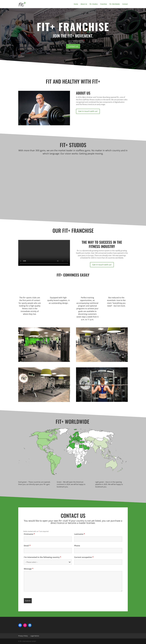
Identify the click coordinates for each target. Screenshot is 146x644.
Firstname (29, 534)
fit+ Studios (94, 4)
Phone (77, 546)
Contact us (73, 46)
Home (76, 4)
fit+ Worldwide (115, 4)
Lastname (80, 534)
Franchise (104, 4)
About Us (84, 4)
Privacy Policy (23, 636)
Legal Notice (35, 636)
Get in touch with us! (88, 111)
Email (27, 546)
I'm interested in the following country (42, 557)
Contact (125, 4)
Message (29, 569)
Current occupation (84, 557)
